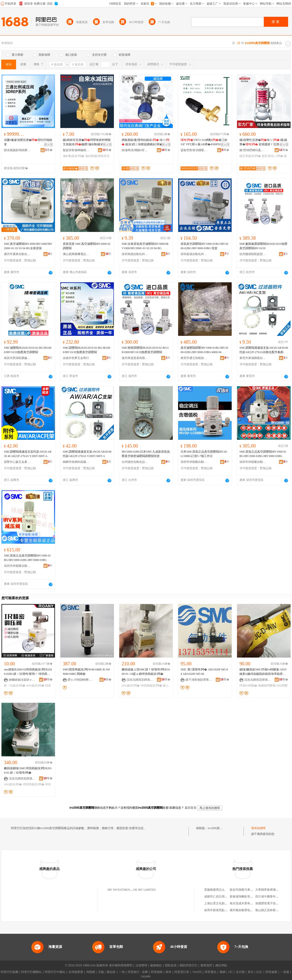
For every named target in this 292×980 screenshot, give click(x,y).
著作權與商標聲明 (121, 965)
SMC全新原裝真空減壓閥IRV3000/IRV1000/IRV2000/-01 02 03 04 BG (145, 246)
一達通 (285, 972)
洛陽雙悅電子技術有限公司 (273, 903)
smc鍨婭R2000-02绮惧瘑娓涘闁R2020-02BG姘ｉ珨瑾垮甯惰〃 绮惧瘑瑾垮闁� (28, 672)
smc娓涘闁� (35, 686)
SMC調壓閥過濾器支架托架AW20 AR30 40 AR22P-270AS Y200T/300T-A (28, 454)
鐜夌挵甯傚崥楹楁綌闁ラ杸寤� (76, 150)
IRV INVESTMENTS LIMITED (127, 890)
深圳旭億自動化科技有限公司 (135, 254)
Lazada (146, 976)
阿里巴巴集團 (9, 972)
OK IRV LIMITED (144, 890)
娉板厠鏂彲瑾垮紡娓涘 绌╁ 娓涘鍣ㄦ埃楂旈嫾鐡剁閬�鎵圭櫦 (146, 142)
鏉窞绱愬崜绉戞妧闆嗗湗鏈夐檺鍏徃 (253, 150)
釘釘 (259, 972)
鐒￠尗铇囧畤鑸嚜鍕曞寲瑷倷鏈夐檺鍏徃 (81, 680)
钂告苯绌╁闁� (273, 156)
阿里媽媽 (157, 972)
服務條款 (156, 965)
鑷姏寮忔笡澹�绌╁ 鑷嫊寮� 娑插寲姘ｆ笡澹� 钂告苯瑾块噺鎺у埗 (264, 142)
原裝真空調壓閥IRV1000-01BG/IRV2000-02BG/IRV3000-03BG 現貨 (204, 246)
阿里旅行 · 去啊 (138, 972)
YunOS (197, 972)
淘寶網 (91, 972)
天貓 (101, 972)
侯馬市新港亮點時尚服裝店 (222, 910)
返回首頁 (191, 808)
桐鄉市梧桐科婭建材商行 (76, 462)
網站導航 (221, 965)
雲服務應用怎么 (214, 890)
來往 (251, 972)
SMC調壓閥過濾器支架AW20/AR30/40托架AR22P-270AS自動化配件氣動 (264, 350)
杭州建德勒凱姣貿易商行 (253, 254)
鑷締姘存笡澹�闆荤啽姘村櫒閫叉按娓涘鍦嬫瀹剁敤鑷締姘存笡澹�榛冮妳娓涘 (87, 142)
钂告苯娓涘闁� (250, 156)
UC (231, 972)
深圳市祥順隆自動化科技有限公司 (194, 462)
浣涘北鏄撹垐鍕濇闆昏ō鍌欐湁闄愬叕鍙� (140, 680)
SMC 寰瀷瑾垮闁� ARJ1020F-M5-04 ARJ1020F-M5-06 (204, 672)
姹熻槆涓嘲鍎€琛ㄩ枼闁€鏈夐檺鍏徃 (135, 150)
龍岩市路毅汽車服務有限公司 (249, 890)
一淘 (122, 972)
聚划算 (111, 972)
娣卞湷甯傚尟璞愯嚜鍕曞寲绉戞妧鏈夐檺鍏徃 (199, 680)
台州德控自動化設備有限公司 (135, 462)
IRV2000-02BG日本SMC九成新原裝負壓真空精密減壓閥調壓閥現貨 (146, 454)
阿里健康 (271, 972)
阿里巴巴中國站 (55, 972)
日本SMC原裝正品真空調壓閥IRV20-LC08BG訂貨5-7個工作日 (204, 454)
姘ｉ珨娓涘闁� (15, 686)
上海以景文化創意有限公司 (222, 903)
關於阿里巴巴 (189, 965)
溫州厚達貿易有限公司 (135, 358)
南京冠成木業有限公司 (244, 903)
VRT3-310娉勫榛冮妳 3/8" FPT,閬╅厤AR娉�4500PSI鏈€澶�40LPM (204, 142)
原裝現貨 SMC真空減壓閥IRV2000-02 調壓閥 (87, 246)
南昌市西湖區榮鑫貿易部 (17, 358)
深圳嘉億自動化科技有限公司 (194, 254)
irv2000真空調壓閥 (220, 828)
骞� (49, 150)
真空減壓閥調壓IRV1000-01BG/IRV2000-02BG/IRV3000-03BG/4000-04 (204, 350)
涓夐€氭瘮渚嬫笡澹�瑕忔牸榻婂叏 (28, 142)
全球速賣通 (76, 972)
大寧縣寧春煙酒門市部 (270, 890)
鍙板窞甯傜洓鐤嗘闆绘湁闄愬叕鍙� (194, 150)
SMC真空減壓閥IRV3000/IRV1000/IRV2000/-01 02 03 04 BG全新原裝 (28, 246)
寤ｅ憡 (48, 145)
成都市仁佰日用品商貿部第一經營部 (228, 897)
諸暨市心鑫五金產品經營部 (17, 462)
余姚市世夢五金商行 (76, 358)
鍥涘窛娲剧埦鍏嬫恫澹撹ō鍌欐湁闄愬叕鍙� (17, 150)
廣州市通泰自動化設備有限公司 (17, 254)
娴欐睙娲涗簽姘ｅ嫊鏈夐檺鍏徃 (22, 680)
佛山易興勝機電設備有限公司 (76, 254)
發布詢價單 (258, 828)
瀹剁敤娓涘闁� (73, 156)
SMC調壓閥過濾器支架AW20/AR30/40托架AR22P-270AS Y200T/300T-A (87, 454)
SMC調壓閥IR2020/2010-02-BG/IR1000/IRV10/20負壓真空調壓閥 (87, 350)
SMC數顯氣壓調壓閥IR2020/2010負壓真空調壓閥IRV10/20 (263, 246)
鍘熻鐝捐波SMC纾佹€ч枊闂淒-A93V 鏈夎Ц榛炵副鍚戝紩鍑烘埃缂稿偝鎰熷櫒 (263, 672)
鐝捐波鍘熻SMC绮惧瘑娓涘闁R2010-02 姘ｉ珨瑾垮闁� (28, 770)
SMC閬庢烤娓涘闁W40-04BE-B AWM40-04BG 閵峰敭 (86, 672)
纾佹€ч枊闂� (248, 686)
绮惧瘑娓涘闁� (151, 686)
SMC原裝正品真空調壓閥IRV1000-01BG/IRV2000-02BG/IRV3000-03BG (263, 454)
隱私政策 (171, 965)
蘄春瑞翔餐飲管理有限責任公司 (250, 897)
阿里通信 (210, 972)
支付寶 (240, 972)
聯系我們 (206, 965)
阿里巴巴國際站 (31, 972)
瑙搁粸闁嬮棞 (267, 686)
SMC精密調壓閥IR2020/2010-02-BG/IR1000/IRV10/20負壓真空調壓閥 (145, 350)
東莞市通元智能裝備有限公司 (194, 358)
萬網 (222, 972)
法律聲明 (141, 965)
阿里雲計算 (182, 972)
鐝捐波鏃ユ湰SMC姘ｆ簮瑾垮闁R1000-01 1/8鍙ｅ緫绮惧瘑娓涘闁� (146, 672)
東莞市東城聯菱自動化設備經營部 (253, 358)
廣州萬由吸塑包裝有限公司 (247, 910)
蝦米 (169, 972)
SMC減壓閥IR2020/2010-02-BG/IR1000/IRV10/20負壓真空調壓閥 (28, 350)
